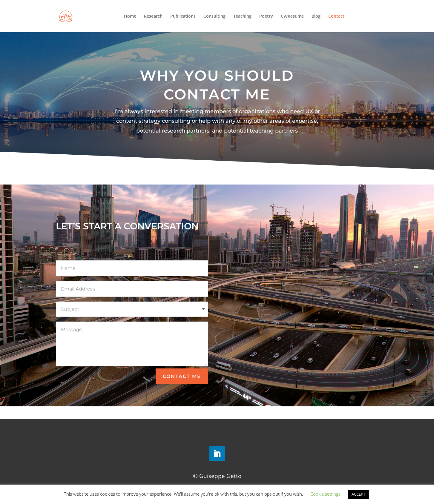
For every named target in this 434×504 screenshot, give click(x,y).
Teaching (242, 16)
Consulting (214, 16)
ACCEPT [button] (358, 494)
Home (130, 16)
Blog (316, 16)
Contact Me (182, 376)
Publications (183, 16)
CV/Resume (292, 16)
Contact (336, 16)
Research (153, 16)
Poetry (266, 16)
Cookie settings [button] (325, 494)
